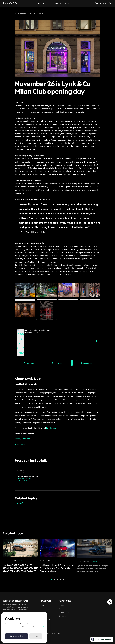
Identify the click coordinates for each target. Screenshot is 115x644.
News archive (45, 609)
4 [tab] (61, 581)
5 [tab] (64, 581)
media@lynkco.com (24, 479)
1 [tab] (51, 581)
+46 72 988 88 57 (23, 480)
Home (42, 605)
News (40, 3)
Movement (62, 605)
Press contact (68, 3)
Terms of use (56, 634)
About (49, 3)
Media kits (57, 3)
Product (61, 609)
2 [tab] (55, 581)
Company (19, 504)
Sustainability (64, 612)
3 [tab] (58, 581)
